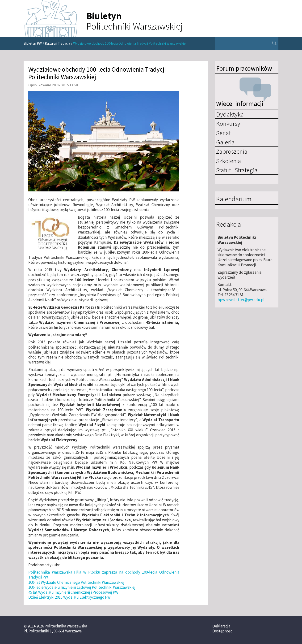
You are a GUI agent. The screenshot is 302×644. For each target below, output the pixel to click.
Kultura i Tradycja (57, 43)
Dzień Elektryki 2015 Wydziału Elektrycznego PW (69, 597)
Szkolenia (229, 161)
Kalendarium (234, 199)
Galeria (225, 142)
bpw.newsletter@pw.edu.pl (241, 300)
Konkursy (228, 123)
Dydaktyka (230, 114)
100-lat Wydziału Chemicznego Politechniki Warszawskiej (76, 582)
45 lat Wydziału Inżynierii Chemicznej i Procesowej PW (73, 592)
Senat (223, 133)
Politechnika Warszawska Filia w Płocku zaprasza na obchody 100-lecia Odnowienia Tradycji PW (104, 575)
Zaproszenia (232, 151)
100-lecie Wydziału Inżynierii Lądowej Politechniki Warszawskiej (82, 587)
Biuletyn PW (33, 43)
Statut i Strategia (237, 170)
